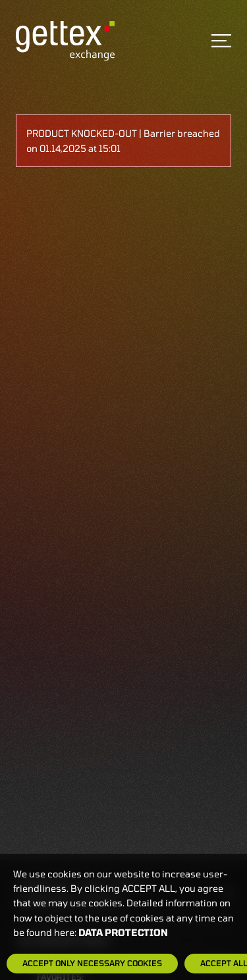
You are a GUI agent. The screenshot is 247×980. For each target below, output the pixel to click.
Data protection (123, 932)
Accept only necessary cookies (92, 963)
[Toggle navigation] (221, 41)
